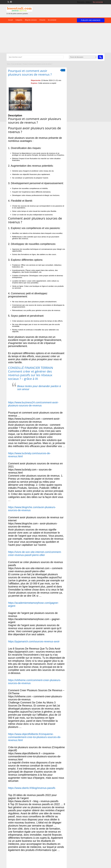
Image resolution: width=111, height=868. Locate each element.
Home (9, 64)
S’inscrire (42, 20)
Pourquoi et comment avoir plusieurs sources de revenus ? (30, 73)
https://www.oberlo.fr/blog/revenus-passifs (32, 788)
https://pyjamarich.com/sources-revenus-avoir (34, 641)
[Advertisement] (55, 38)
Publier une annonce (91, 20)
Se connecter (98, 2)
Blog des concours (31, 20)
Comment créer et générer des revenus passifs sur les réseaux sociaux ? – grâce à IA (30, 375)
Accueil (10, 20)
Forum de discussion (17, 64)
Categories (19, 20)
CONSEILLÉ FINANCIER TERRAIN (31, 368)
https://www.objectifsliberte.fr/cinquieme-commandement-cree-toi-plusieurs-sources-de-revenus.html (35, 737)
